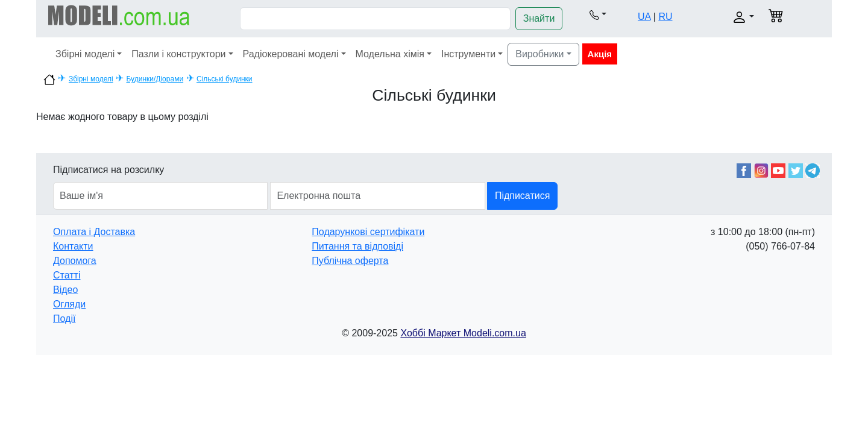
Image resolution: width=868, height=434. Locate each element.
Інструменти (468, 54)
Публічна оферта (350, 261)
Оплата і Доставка (94, 232)
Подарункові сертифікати (368, 232)
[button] (598, 14)
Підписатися (522, 196)
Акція (600, 54)
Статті (67, 275)
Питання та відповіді (357, 246)
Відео (65, 290)
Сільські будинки (225, 79)
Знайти (539, 18)
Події (64, 319)
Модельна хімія (390, 54)
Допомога (75, 261)
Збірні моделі (85, 54)
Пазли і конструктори (178, 54)
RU (665, 17)
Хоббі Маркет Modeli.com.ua (463, 333)
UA (644, 17)
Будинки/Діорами (155, 79)
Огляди (69, 304)
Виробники (539, 54)
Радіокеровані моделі (291, 54)
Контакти (73, 246)
